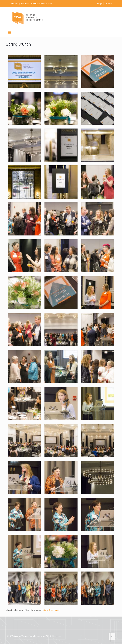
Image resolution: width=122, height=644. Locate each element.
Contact (109, 4)
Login (100, 4)
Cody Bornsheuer (51, 610)
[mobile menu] (9, 33)
